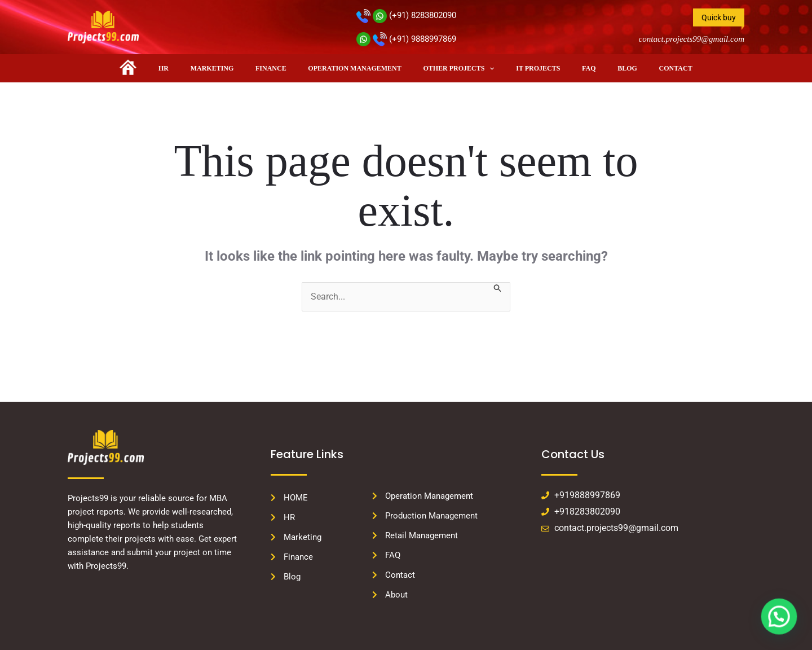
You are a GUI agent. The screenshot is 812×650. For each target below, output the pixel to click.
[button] (485, 68)
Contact (639, 68)
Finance (283, 68)
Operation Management (359, 68)
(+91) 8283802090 (406, 15)
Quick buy (719, 17)
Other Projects (454, 68)
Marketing (233, 68)
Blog (599, 68)
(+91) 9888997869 (406, 39)
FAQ (568, 68)
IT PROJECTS (526, 68)
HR (192, 68)
